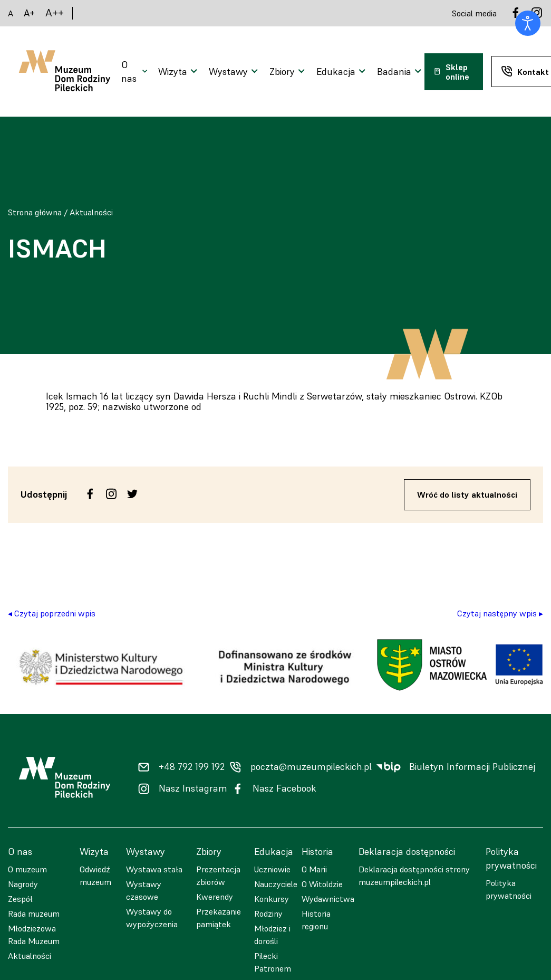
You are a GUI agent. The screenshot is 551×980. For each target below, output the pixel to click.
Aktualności (91, 212)
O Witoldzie (322, 884)
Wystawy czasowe (144, 890)
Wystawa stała (154, 869)
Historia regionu (316, 920)
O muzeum (27, 869)
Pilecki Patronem (273, 962)
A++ (55, 13)
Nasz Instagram (193, 788)
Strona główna (35, 212)
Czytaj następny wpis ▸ (500, 613)
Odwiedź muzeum (95, 876)
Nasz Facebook (284, 788)
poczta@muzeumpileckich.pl (311, 767)
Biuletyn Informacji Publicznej (472, 767)
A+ (29, 13)
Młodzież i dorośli (272, 935)
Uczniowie (272, 869)
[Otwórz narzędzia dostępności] (528, 23)
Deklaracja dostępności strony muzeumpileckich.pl (414, 876)
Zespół (20, 899)
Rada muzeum (34, 914)
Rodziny (268, 914)
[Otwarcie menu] (136, 72)
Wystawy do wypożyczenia (152, 918)
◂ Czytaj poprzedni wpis (52, 613)
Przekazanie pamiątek (219, 918)
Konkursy (272, 899)
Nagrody (23, 884)
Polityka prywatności (509, 889)
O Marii (314, 869)
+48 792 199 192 (192, 767)
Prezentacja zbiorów (218, 876)
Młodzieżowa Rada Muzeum (34, 935)
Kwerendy (215, 897)
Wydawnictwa (328, 899)
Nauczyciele (276, 884)
